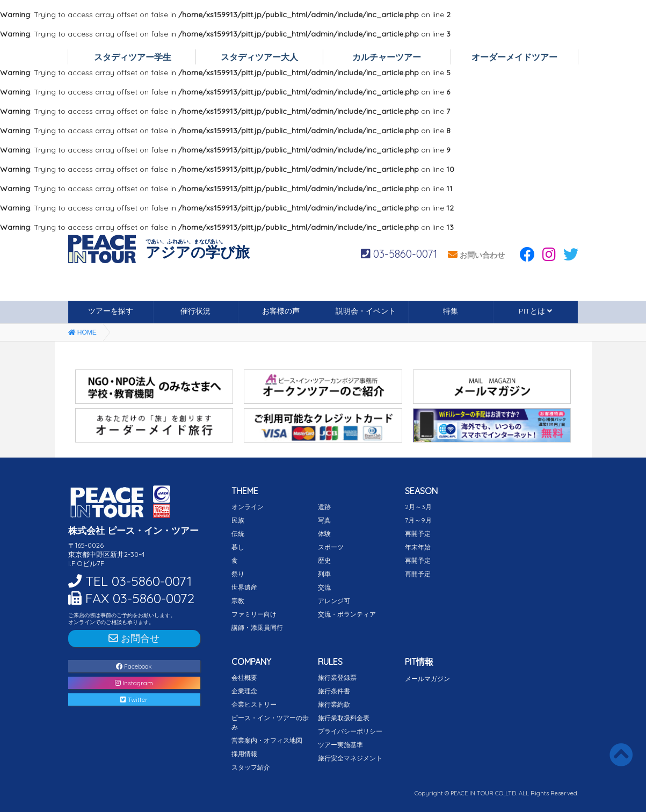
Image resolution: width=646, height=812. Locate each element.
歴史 (324, 560)
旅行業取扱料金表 (344, 718)
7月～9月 (418, 520)
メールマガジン (427, 679)
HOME (82, 332)
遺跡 (324, 507)
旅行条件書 (334, 691)
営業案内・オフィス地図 (267, 740)
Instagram (134, 683)
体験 (324, 534)
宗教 (238, 601)
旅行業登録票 (337, 677)
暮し (238, 547)
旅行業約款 (334, 704)
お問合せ (134, 638)
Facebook (134, 666)
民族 (238, 520)
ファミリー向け (254, 614)
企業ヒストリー (254, 704)
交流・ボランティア (347, 614)
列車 (324, 574)
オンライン (248, 507)
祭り (238, 574)
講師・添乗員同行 (257, 628)
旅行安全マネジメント (350, 758)
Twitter (134, 699)
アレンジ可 (334, 601)
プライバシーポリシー (350, 731)
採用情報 (244, 754)
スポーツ (331, 547)
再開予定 (418, 534)
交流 (324, 587)
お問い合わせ (476, 255)
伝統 (238, 534)
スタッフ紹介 (251, 767)
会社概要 (244, 677)
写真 (324, 520)
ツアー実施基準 (340, 745)
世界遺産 (244, 587)
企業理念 (244, 691)
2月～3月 (418, 507)
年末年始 (418, 547)
